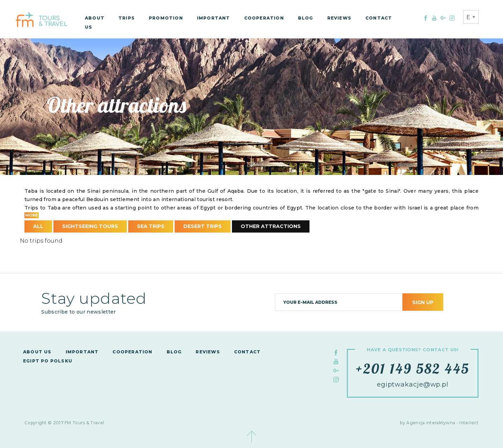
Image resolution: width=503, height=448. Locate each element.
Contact (379, 18)
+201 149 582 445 (413, 368)
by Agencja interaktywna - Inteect (439, 423)
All (38, 226)
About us (37, 352)
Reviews (339, 18)
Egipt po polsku (48, 361)
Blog (306, 18)
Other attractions (271, 226)
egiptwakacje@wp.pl (413, 384)
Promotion (166, 18)
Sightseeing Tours (90, 226)
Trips (127, 18)
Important (214, 18)
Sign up (423, 302)
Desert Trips (203, 226)
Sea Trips (151, 226)
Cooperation (264, 18)
